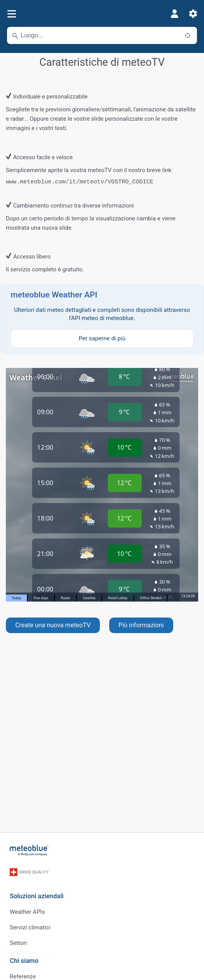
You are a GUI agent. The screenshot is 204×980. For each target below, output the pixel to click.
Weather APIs (27, 912)
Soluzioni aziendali (37, 896)
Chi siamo (24, 961)
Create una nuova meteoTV (53, 625)
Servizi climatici (30, 927)
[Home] (29, 850)
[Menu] (12, 14)
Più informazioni (141, 625)
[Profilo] (174, 14)
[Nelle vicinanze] (188, 35)
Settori (18, 943)
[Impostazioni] (193, 14)
